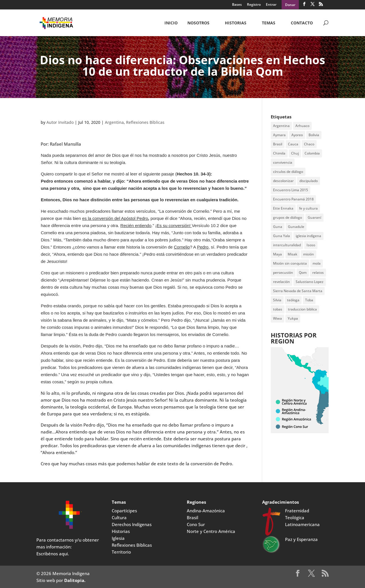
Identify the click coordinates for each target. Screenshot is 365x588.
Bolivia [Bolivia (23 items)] (314, 135)
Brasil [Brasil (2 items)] (278, 144)
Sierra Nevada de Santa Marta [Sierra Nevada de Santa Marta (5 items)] (298, 291)
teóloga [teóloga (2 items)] (293, 300)
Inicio (171, 23)
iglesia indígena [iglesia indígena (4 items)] (308, 236)
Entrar (271, 5)
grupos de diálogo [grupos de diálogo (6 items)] (288, 217)
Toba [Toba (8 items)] (309, 300)
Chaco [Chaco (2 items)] (309, 144)
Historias (236, 23)
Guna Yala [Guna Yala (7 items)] (281, 236)
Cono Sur (196, 524)
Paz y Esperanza (301, 539)
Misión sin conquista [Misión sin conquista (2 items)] (290, 263)
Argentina (114, 122)
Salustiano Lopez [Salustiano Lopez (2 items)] (310, 282)
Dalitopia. (75, 580)
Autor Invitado (60, 122)
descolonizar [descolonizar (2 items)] (283, 181)
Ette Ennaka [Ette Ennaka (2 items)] (283, 208)
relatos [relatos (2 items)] (318, 272)
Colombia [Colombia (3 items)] (312, 153)
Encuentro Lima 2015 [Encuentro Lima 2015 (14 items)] (291, 190)
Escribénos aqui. (53, 554)
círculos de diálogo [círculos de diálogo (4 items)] (288, 172)
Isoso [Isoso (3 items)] (311, 245)
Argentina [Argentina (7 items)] (281, 126)
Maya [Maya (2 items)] (277, 254)
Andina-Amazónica (206, 511)
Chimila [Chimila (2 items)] (279, 153)
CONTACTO (302, 23)
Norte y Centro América (211, 531)
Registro (254, 5)
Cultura (119, 517)
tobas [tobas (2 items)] (278, 309)
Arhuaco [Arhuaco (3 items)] (302, 126)
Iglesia (118, 538)
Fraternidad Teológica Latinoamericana (302, 517)
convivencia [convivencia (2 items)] (283, 162)
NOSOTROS (198, 23)
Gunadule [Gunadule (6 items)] (296, 227)
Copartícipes (124, 511)
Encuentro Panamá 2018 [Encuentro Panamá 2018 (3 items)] (293, 199)
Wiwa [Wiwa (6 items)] (277, 318)
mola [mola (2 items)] (317, 263)
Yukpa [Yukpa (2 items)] (293, 318)
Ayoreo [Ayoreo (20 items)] (297, 135)
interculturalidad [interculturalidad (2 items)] (287, 245)
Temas (269, 23)
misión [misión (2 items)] (309, 254)
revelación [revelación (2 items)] (281, 282)
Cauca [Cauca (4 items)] (293, 144)
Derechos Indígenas (132, 524)
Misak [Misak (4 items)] (293, 254)
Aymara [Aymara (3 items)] (279, 135)
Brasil (193, 517)
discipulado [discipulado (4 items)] (309, 181)
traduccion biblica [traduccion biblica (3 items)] (302, 309)
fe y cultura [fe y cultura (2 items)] (308, 208)
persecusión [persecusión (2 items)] (283, 272)
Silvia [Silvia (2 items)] (277, 300)
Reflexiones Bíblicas (145, 122)
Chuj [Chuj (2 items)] (295, 153)
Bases (237, 5)
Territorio (121, 552)
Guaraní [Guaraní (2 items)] (314, 217)
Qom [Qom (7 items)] (303, 272)
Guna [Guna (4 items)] (278, 227)
